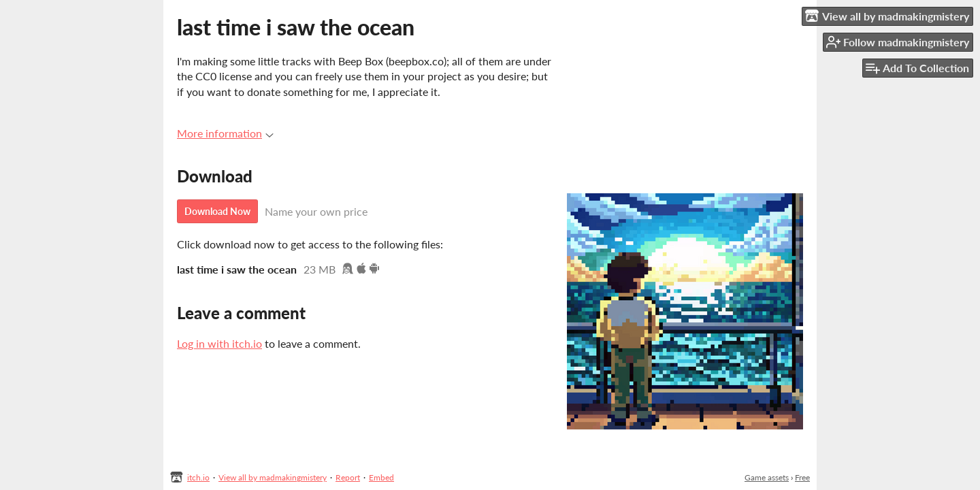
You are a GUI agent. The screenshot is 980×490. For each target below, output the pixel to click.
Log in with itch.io (219, 343)
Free (802, 477)
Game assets (767, 477)
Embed (381, 477)
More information (225, 133)
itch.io (198, 477)
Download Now (217, 211)
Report (348, 477)
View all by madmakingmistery (273, 477)
